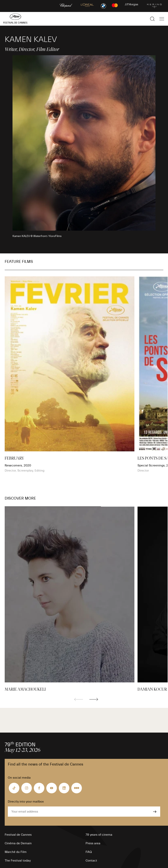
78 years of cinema (99, 835)
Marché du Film (16, 852)
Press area (93, 843)
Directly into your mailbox (26, 802)
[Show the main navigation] (162, 19)
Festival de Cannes (18, 835)
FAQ (89, 852)
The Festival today (18, 861)
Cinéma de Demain (18, 843)
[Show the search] (152, 19)
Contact (91, 861)
